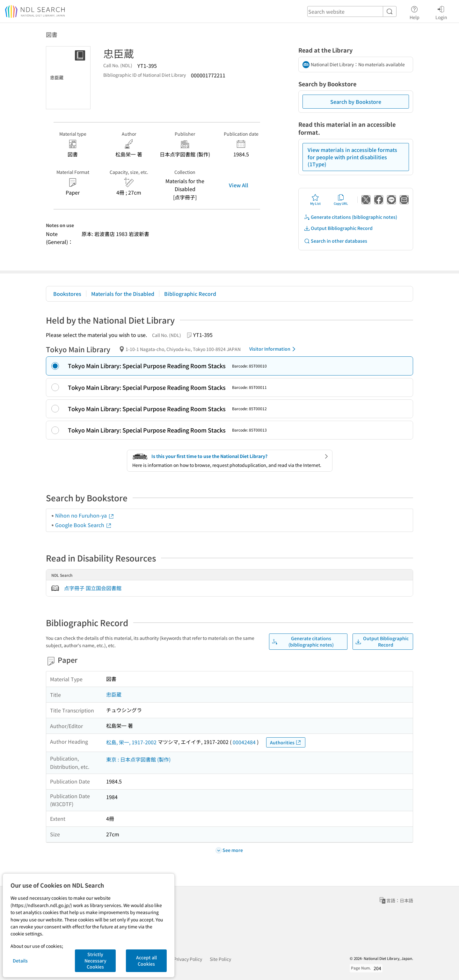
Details (20, 961)
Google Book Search (84, 525)
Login (441, 12)
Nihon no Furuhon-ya (85, 515)
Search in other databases (335, 241)
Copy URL (341, 200)
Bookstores (67, 294)
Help (415, 12)
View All (239, 185)
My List (315, 200)
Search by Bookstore (356, 102)
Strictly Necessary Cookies (95, 960)
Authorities (286, 743)
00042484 (244, 742)
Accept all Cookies (146, 961)
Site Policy (220, 959)
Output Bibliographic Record (338, 228)
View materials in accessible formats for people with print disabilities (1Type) (352, 157)
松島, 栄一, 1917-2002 (131, 742)
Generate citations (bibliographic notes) (350, 217)
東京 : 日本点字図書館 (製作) (138, 759)
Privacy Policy (188, 959)
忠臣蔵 (114, 694)
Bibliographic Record (190, 294)
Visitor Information (273, 349)
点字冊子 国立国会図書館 (93, 588)
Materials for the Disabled (123, 294)
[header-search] (352, 11)
